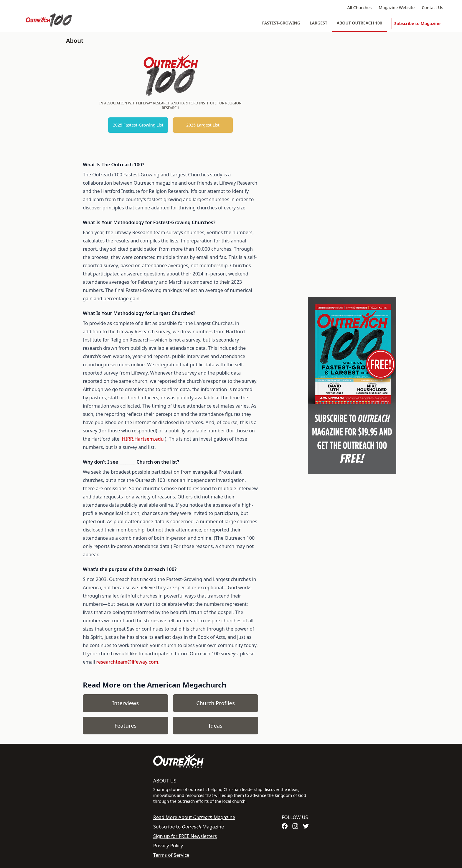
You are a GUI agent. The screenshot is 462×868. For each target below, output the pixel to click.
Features (126, 726)
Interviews (126, 703)
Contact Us (432, 8)
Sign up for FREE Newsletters (185, 836)
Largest (319, 23)
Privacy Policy (168, 846)
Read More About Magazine (194, 817)
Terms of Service (171, 855)
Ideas (216, 726)
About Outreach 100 (359, 23)
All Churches (359, 8)
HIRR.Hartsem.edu (143, 439)
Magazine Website (397, 8)
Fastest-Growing (281, 23)
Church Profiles (216, 703)
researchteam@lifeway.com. (128, 662)
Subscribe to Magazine (417, 23)
